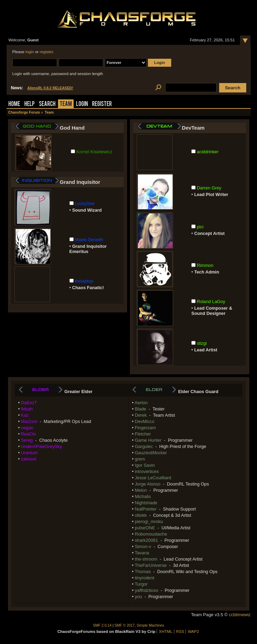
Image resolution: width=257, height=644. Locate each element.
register (47, 52)
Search (47, 104)
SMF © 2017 (125, 625)
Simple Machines (151, 625)
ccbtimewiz (240, 615)
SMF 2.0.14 (102, 625)
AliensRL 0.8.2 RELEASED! (50, 88)
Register (102, 104)
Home (14, 104)
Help (30, 104)
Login (82, 104)
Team (66, 104)
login (30, 52)
